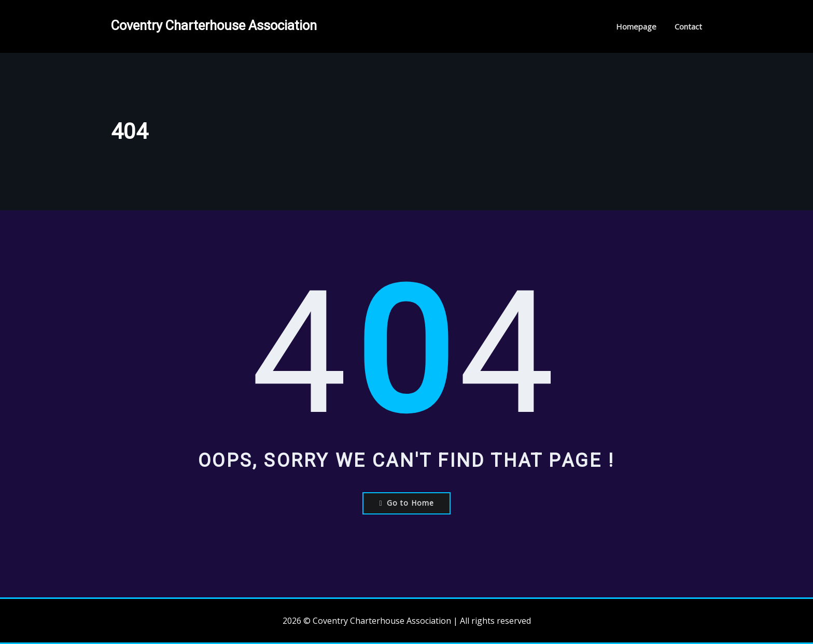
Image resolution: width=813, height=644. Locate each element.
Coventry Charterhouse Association (214, 25)
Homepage (636, 26)
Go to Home (406, 503)
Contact (688, 26)
